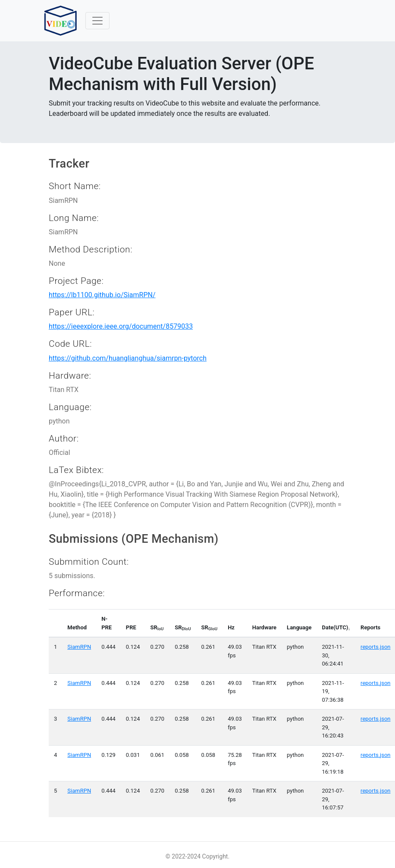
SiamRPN (79, 647)
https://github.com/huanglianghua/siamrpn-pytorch (128, 358)
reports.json (375, 647)
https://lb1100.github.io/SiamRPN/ (102, 295)
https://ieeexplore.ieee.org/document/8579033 (121, 326)
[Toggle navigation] (97, 21)
